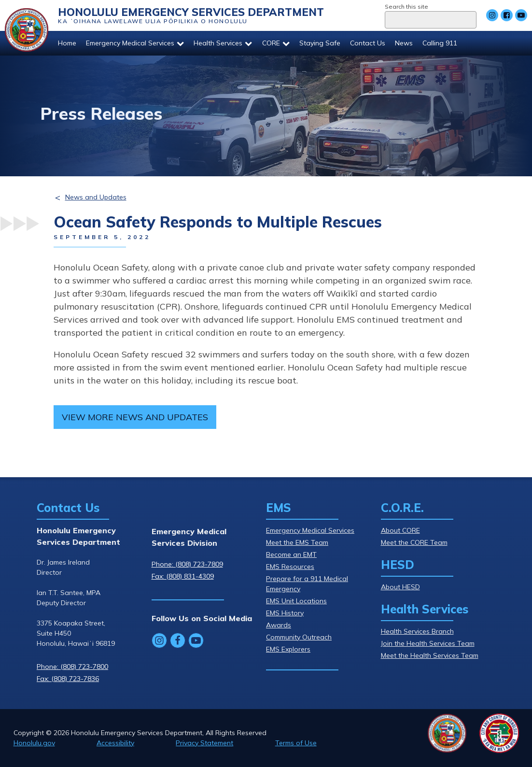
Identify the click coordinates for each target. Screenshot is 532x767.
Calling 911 (440, 43)
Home (67, 43)
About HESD (400, 587)
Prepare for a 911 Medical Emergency (307, 584)
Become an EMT (291, 554)
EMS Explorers (288, 649)
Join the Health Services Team (428, 643)
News (404, 43)
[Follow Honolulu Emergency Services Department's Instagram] (492, 15)
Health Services (223, 43)
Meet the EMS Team (297, 542)
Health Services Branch (417, 631)
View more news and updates (135, 417)
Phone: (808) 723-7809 (187, 564)
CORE (276, 43)
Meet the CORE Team (414, 542)
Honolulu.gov (34, 743)
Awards (279, 625)
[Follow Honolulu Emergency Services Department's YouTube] (521, 15)
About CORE (400, 530)
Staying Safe (320, 43)
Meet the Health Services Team (430, 655)
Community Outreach (299, 637)
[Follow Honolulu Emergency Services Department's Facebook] (507, 15)
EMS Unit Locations (296, 601)
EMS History (285, 613)
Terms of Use (296, 743)
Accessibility (115, 743)
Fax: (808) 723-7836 (68, 679)
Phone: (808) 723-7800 (72, 667)
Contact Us (368, 43)
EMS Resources (290, 567)
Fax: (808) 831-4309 (183, 576)
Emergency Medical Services (135, 43)
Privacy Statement (204, 743)
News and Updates (96, 197)
